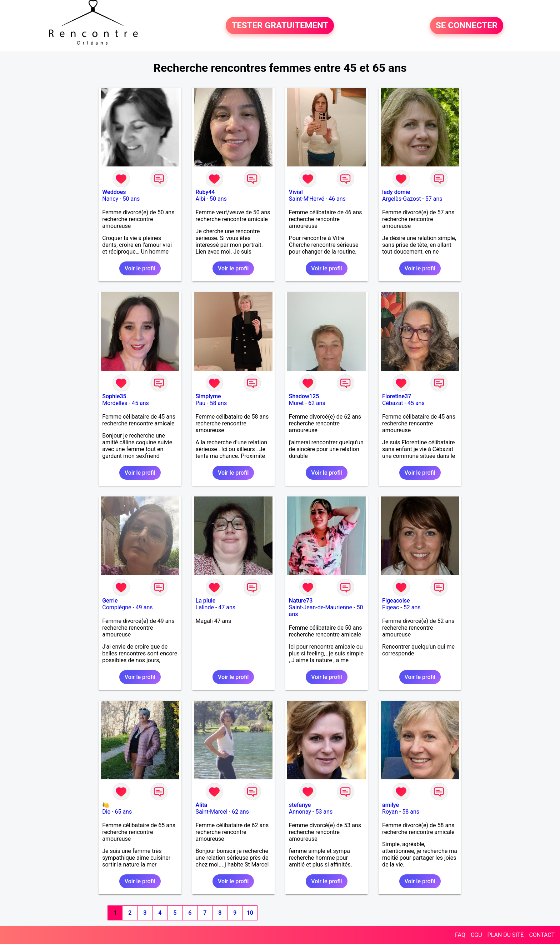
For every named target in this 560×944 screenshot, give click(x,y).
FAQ (460, 935)
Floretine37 (397, 396)
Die (106, 812)
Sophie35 (114, 396)
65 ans (123, 812)
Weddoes (114, 192)
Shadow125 (304, 396)
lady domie (396, 192)
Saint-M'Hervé (307, 199)
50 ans (131, 199)
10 (250, 913)
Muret (296, 403)
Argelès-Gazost (401, 199)
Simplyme (208, 396)
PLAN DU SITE (506, 935)
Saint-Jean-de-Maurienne (321, 607)
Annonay (300, 812)
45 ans (140, 403)
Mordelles (115, 403)
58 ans (218, 403)
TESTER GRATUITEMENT (280, 26)
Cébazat (392, 403)
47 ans (227, 607)
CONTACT (542, 935)
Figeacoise (396, 601)
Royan (390, 812)
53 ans (324, 812)
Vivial (296, 192)
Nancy (110, 199)
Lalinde (205, 607)
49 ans (144, 607)
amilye (391, 805)
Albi (201, 199)
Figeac (391, 607)
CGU (476, 935)
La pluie (206, 601)
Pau (201, 403)
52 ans (412, 607)
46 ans (337, 199)
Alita (202, 805)
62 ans (317, 403)
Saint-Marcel (212, 812)
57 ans (434, 199)
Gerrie (110, 601)
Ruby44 (205, 192)
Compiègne (117, 607)
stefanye (300, 805)
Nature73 (301, 601)
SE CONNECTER (467, 26)
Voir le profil (140, 268)
